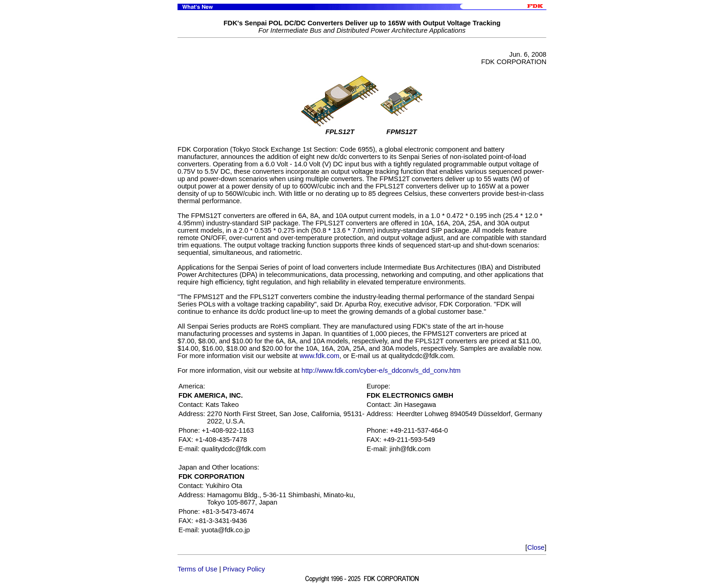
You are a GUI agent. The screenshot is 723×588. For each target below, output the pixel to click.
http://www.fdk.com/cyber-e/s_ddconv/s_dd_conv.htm (381, 370)
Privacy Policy (244, 569)
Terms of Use (197, 569)
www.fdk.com (320, 356)
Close (536, 547)
